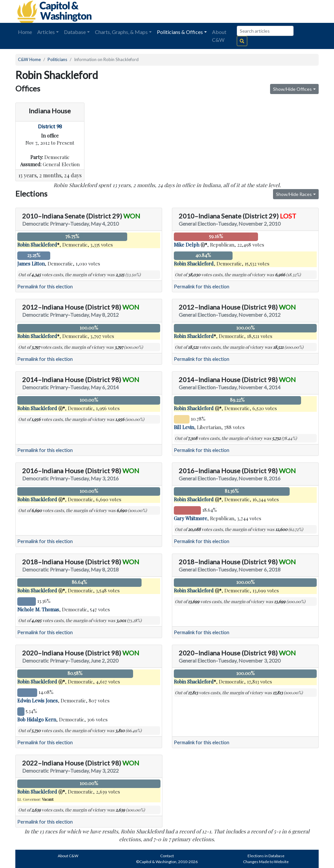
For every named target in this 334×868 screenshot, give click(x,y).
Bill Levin (184, 427)
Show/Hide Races (294, 194)
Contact (167, 856)
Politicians (57, 59)
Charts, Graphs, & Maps (121, 32)
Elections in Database (266, 856)
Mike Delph (187, 245)
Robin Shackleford (37, 245)
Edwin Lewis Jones (38, 700)
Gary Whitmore (190, 518)
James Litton (31, 264)
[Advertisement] (246, 11)
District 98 (50, 126)
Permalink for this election (45, 287)
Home (25, 32)
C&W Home (29, 59)
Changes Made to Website (266, 862)
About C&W (219, 36)
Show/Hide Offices (292, 89)
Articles (46, 32)
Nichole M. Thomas (38, 609)
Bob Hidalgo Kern (37, 719)
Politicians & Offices (180, 32)
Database (75, 32)
